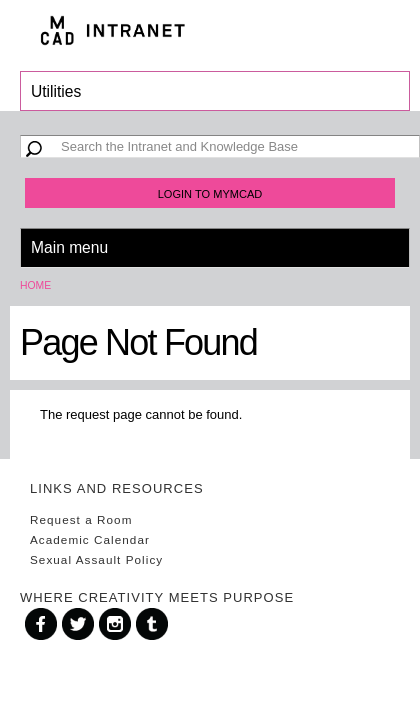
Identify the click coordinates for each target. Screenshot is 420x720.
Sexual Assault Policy (96, 559)
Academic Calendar (90, 539)
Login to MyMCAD (210, 194)
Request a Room (81, 519)
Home (35, 285)
